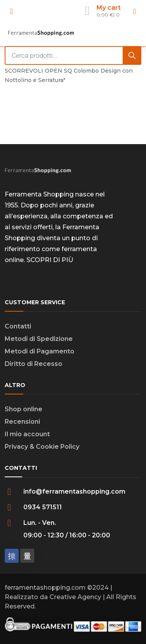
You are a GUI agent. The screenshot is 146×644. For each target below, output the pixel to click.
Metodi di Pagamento (40, 351)
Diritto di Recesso (33, 364)
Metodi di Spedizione (39, 339)
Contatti (18, 326)
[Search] (132, 55)
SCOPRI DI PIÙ (50, 260)
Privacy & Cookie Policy (42, 447)
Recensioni (22, 422)
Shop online (24, 409)
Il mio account (27, 434)
